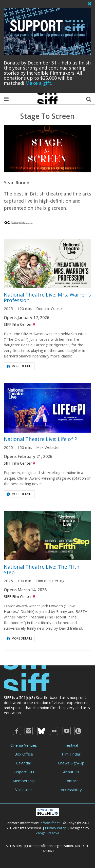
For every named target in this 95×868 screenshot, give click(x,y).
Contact (71, 781)
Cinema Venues (24, 745)
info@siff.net (50, 823)
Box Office (24, 754)
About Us (71, 772)
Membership (24, 781)
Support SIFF (24, 772)
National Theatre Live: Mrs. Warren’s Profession (47, 297)
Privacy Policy (55, 828)
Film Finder (71, 754)
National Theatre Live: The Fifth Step (42, 570)
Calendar (24, 763)
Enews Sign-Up (71, 763)
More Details (19, 366)
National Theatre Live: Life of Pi (41, 439)
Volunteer (24, 790)
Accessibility (71, 790)
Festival (71, 745)
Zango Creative (48, 833)
